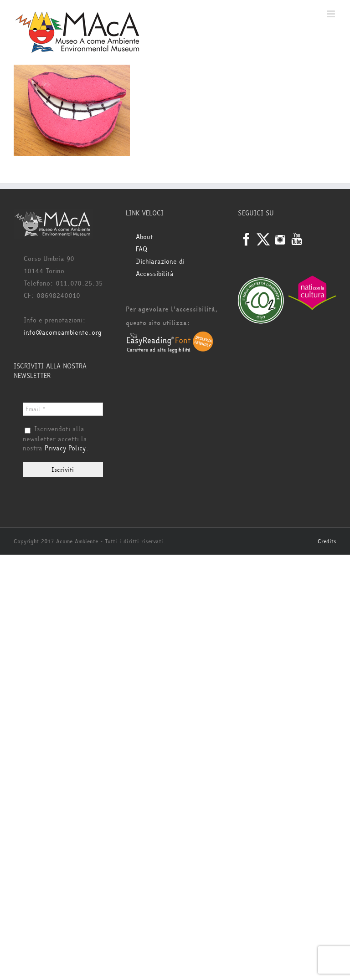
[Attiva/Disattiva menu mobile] (332, 14)
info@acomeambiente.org (63, 333)
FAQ (142, 249)
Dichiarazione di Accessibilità (160, 268)
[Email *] (63, 409)
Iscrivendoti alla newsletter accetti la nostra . (56, 439)
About (144, 237)
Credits (327, 541)
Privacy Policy (65, 448)
